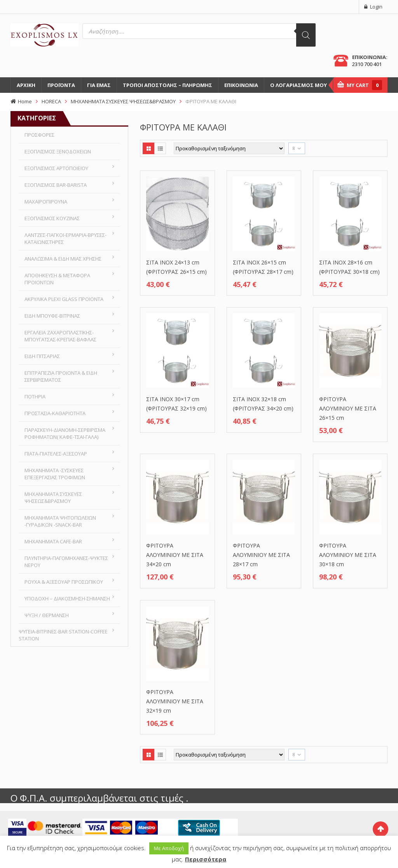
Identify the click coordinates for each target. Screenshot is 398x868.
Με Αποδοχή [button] (169, 848)
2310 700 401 (367, 64)
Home (25, 101)
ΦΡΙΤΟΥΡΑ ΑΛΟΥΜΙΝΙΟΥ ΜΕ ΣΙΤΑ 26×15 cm (348, 408)
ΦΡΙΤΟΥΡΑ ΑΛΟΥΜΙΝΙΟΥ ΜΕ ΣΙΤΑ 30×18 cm (348, 555)
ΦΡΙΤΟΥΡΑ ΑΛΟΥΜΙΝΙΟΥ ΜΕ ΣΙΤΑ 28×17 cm (261, 555)
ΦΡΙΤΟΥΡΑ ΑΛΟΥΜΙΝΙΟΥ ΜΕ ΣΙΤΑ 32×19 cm (175, 701)
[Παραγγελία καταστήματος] (229, 148)
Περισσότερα (206, 859)
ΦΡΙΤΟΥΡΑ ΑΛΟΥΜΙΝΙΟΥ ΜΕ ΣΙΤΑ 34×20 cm (175, 555)
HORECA (51, 101)
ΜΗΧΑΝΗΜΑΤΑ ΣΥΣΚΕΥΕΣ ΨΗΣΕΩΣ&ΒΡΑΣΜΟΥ (123, 101)
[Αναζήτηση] (306, 35)
